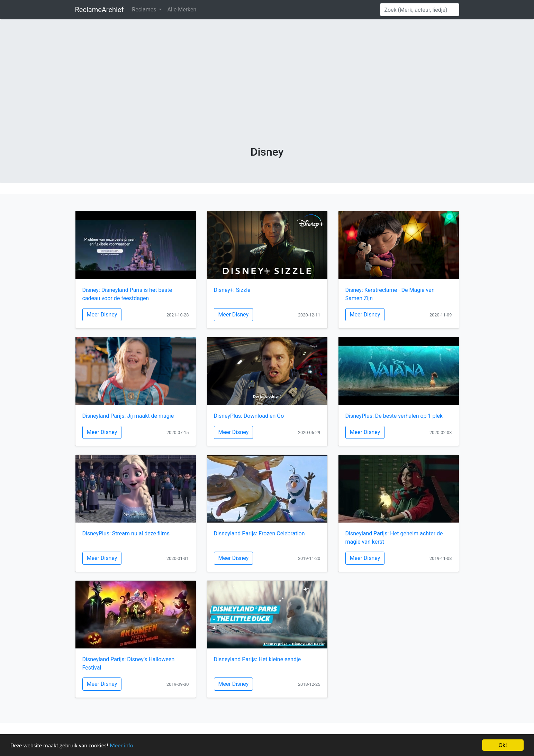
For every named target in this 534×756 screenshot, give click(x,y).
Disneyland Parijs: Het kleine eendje (257, 659)
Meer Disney (102, 315)
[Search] (420, 10)
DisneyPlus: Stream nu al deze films (126, 533)
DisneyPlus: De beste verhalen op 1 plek (394, 416)
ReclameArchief (99, 10)
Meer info (121, 745)
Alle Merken (182, 10)
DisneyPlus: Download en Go (249, 416)
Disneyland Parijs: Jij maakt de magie (128, 416)
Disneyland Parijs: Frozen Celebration (259, 533)
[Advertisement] (267, 93)
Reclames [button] (145, 10)
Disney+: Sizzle (232, 290)
